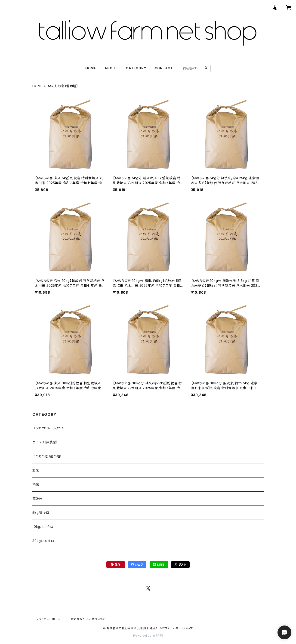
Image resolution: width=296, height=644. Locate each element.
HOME (91, 68)
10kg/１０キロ (43, 527)
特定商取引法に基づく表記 (88, 619)
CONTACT (164, 68)
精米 (36, 484)
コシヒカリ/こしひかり (49, 428)
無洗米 (37, 498)
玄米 (36, 470)
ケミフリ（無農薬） (45, 442)
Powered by (148, 636)
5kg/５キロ (41, 513)
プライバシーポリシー (50, 619)
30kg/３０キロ (43, 541)
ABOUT (111, 68)
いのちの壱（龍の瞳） (47, 456)
